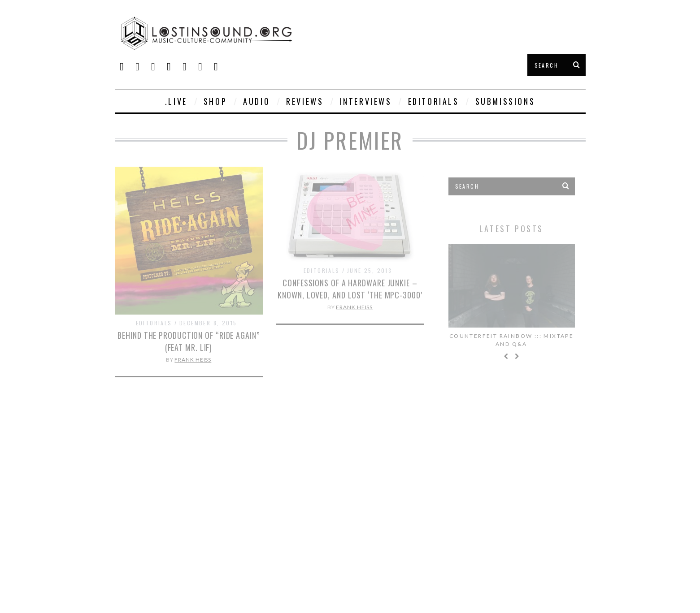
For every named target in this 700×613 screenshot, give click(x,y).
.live (176, 101)
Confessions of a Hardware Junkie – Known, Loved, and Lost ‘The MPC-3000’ (350, 289)
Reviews (305, 101)
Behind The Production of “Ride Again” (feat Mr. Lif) (188, 341)
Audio (257, 101)
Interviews (366, 101)
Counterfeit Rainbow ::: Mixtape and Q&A (511, 340)
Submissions (505, 101)
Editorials (434, 101)
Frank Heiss (193, 360)
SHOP (215, 101)
